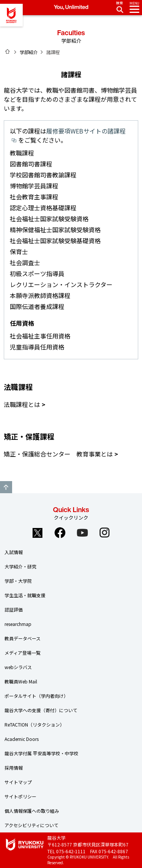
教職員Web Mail (21, 681)
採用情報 (14, 768)
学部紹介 (29, 52)
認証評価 (14, 609)
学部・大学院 (18, 581)
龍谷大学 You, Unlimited (11, 15)
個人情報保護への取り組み (32, 811)
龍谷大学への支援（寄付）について (41, 710)
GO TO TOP (6, 487)
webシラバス (18, 667)
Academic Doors (22, 739)
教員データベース (23, 638)
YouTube (82, 533)
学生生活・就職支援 (25, 595)
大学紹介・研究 (20, 566)
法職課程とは (22, 404)
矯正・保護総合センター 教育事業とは (58, 454)
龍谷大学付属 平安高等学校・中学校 (41, 753)
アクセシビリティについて (31, 825)
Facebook (60, 533)
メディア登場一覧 (23, 653)
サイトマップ (18, 782)
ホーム (8, 51)
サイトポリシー (20, 796)
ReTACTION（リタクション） (34, 724)
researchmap (18, 624)
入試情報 (14, 552)
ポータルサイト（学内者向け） (36, 696)
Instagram (105, 533)
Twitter (37, 533)
